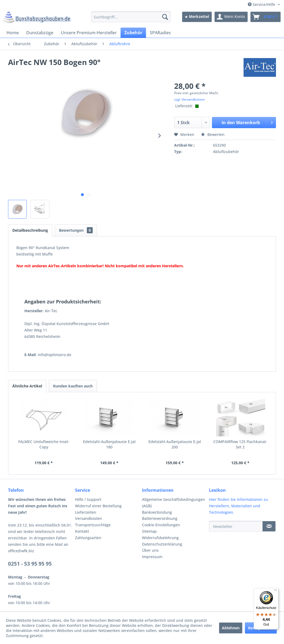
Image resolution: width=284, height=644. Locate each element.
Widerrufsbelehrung (160, 538)
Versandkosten (89, 518)
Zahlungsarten (88, 538)
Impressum (152, 557)
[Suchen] (165, 17)
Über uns (150, 550)
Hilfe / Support (88, 499)
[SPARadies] (160, 33)
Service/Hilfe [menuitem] (262, 4)
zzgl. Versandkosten (190, 99)
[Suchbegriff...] (131, 17)
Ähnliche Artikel (27, 386)
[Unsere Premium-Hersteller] (89, 33)
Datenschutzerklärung (162, 544)
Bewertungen (76, 230)
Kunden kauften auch (73, 386)
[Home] (13, 33)
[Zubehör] (133, 33)
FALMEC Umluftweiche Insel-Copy (44, 444)
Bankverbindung (157, 512)
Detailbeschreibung (30, 230)
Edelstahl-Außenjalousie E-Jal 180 (109, 444)
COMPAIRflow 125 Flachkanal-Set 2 (240, 444)
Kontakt (82, 531)
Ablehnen (231, 628)
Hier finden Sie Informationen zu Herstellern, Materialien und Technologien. (238, 506)
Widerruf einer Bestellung (98, 506)
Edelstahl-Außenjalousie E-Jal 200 (175, 444)
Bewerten (213, 134)
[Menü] (275, 591)
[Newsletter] (236, 526)
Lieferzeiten (86, 512)
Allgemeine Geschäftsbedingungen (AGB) (173, 503)
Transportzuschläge (93, 525)
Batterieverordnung (160, 518)
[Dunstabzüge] (40, 33)
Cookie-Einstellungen (161, 525)
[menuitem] (131, 17)
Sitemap (149, 531)
